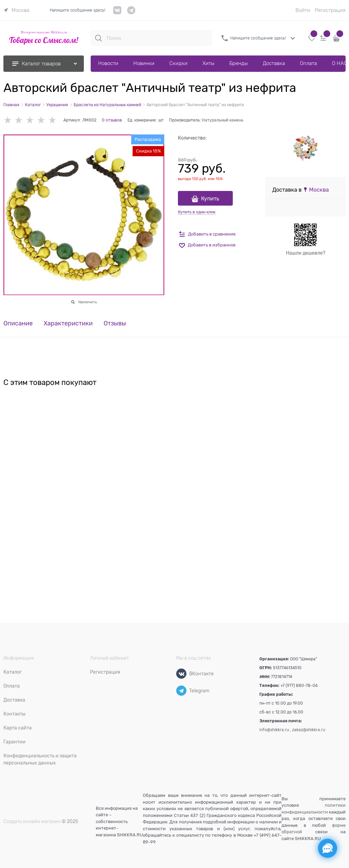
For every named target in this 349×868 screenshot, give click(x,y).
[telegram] (131, 13)
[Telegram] (181, 691)
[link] (16, 10)
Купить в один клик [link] (197, 212)
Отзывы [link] (115, 324)
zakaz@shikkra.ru (309, 730)
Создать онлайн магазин (32, 821)
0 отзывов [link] (112, 120)
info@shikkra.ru (274, 730)
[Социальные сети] (328, 848)
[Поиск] (98, 38)
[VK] (117, 13)
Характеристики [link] (68, 324)
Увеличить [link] (87, 302)
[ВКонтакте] (181, 674)
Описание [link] (18, 324)
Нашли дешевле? (306, 253)
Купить (210, 199)
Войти (303, 10)
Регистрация (330, 10)
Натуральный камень (223, 120)
